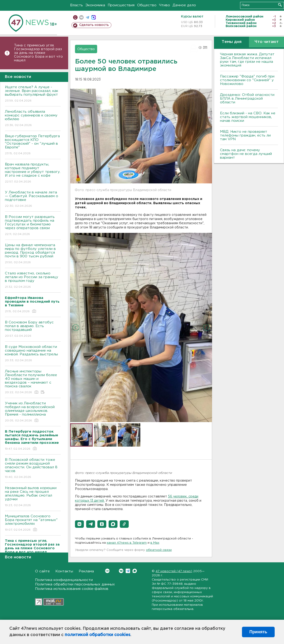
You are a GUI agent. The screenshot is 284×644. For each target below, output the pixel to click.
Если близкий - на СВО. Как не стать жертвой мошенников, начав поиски (248, 117)
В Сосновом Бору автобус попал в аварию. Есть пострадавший (33, 329)
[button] (79, 524)
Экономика (95, 5)
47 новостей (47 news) (174, 571)
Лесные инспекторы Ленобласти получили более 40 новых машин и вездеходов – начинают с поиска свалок (33, 382)
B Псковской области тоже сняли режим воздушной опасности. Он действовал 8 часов (33, 469)
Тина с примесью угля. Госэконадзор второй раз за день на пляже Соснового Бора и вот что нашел (38, 53)
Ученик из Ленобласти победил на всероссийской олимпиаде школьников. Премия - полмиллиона (33, 412)
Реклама (86, 571)
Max (135, 571)
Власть (76, 5)
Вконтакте (107, 571)
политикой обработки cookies (98, 635)
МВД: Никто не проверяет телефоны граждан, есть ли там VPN (245, 135)
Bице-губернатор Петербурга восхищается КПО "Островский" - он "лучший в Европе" (33, 145)
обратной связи (159, 550)
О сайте (42, 571)
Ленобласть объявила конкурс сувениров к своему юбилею (33, 119)
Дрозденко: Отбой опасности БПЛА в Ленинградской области (247, 99)
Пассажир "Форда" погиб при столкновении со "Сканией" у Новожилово (247, 80)
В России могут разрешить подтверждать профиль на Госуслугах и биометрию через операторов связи (33, 226)
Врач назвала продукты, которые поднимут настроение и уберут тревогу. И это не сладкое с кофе (33, 173)
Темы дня (232, 42)
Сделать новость (94, 25)
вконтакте (81, 17)
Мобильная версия (75, 17)
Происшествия (121, 5)
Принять (258, 632)
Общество (147, 5)
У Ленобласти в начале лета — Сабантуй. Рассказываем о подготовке (33, 199)
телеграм (87, 17)
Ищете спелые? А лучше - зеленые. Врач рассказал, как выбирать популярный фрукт (33, 94)
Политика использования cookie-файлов (72, 589)
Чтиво (165, 5)
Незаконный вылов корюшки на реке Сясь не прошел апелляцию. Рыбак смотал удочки (33, 497)
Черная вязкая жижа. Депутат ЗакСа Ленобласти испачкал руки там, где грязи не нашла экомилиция (247, 60)
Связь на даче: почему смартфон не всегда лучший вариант (246, 154)
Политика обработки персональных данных (75, 584)
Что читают (267, 42)
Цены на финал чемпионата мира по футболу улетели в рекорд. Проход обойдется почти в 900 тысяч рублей (33, 254)
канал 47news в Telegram (127, 543)
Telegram (128, 571)
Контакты (64, 571)
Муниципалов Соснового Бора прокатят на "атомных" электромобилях (33, 523)
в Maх (155, 543)
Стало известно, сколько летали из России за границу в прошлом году (33, 280)
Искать (280, 5)
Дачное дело (184, 5)
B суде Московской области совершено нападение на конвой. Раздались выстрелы (33, 354)
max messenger (94, 17)
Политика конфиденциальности (64, 580)
